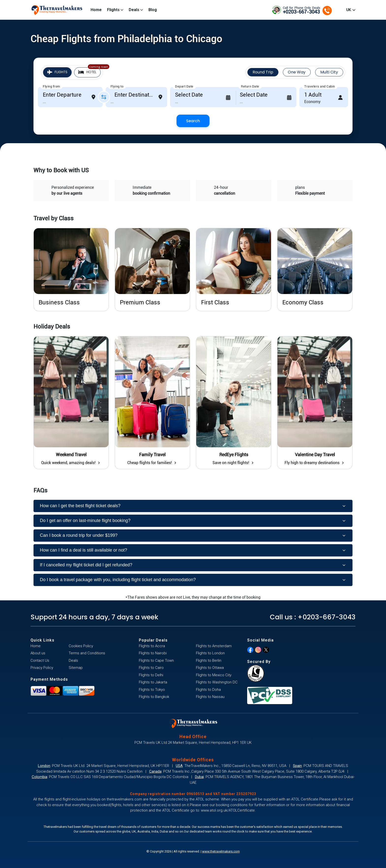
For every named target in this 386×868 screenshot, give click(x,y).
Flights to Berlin (209, 660)
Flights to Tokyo (152, 690)
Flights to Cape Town (156, 660)
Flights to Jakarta (153, 682)
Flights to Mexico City (214, 675)
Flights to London (210, 653)
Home (96, 10)
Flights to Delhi (151, 675)
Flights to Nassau (210, 697)
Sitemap (76, 668)
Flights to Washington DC (217, 682)
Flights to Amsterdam (214, 646)
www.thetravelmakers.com (221, 851)
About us (38, 653)
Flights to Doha (208, 690)
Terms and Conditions (87, 653)
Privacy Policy (42, 668)
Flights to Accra (152, 646)
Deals (136, 10)
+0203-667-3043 (327, 617)
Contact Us (40, 660)
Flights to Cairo (151, 668)
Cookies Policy (81, 646)
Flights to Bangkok (154, 697)
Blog (153, 10)
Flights (115, 10)
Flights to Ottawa (210, 668)
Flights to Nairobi (153, 653)
